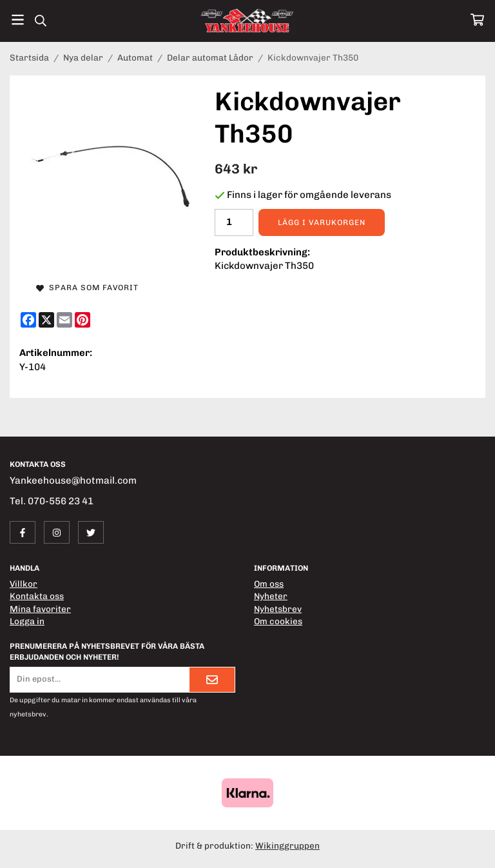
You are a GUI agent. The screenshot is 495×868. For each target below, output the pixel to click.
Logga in (27, 621)
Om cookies (278, 621)
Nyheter (271, 596)
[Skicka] (212, 680)
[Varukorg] (477, 20)
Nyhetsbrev (278, 609)
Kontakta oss (37, 596)
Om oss (269, 584)
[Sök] (40, 21)
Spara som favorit (87, 288)
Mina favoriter (40, 609)
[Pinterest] (82, 320)
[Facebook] (28, 320)
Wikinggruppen (287, 845)
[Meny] (18, 20)
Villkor (24, 584)
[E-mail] (64, 320)
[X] (46, 320)
